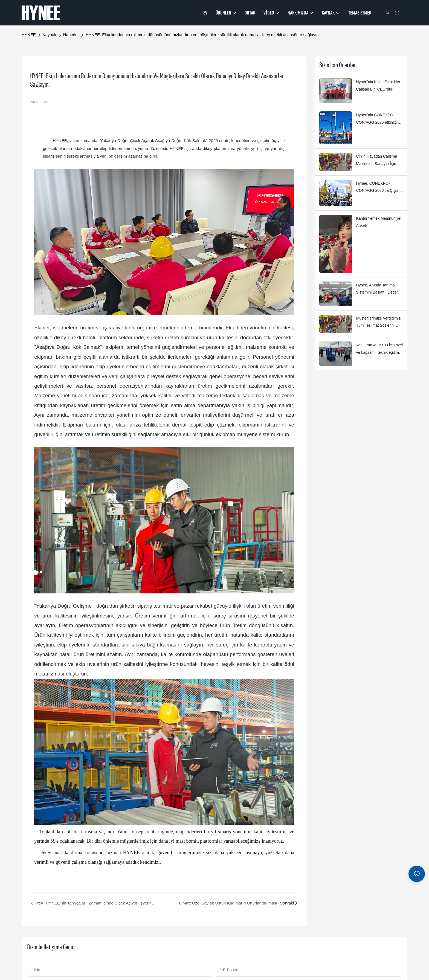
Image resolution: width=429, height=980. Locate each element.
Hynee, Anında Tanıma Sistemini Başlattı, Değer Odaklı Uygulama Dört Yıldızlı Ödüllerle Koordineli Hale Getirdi (379, 289)
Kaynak (50, 35)
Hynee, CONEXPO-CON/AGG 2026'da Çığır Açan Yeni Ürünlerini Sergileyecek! (377, 188)
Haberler (71, 35)
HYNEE (29, 35)
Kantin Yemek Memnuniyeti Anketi (379, 222)
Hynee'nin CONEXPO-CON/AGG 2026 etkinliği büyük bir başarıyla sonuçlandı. (377, 119)
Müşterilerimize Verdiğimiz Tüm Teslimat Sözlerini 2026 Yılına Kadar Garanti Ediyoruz (379, 323)
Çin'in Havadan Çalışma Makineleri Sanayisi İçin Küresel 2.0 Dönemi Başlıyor (377, 161)
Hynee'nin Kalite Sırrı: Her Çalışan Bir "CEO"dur (378, 85)
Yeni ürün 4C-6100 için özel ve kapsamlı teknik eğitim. (380, 349)
